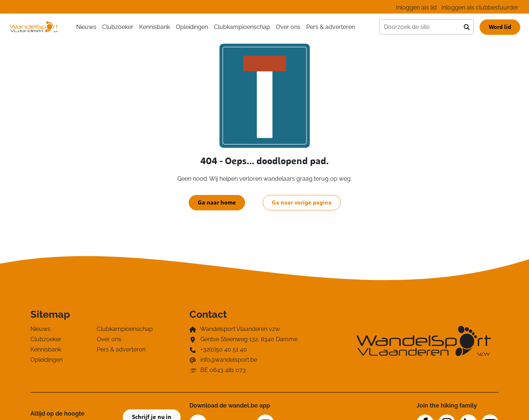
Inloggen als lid (416, 8)
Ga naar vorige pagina (302, 203)
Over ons (288, 27)
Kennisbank (155, 27)
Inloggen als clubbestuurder (480, 8)
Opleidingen (192, 27)
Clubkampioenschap (242, 27)
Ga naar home (217, 203)
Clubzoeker (118, 27)
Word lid (500, 27)
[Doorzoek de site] (420, 27)
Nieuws (86, 27)
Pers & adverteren (331, 27)
